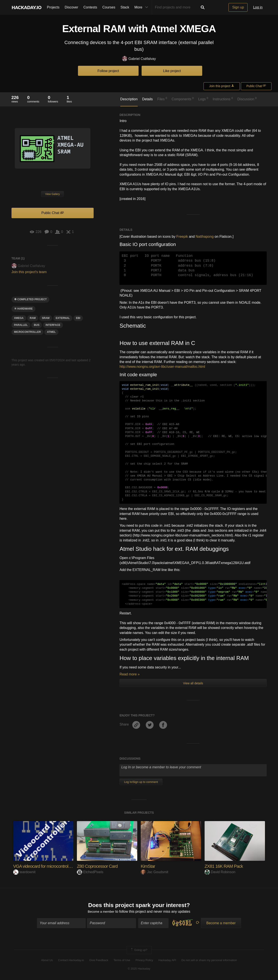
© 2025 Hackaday (139, 969)
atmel (51, 332)
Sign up (238, 7)
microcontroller (27, 332)
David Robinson (220, 872)
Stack (125, 7)
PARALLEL (21, 325)
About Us (47, 961)
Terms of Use (122, 961)
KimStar (148, 866)
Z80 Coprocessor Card (99, 866)
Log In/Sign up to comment (141, 782)
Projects (53, 7)
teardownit (24, 872)
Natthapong (205, 237)
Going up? (139, 951)
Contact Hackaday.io (71, 961)
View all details (193, 683)
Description (129, 99)
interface (53, 325)
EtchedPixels (90, 872)
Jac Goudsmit (155, 872)
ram (33, 318)
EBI (78, 318)
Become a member (101, 912)
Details (147, 99)
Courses (109, 7)
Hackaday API (167, 961)
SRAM (46, 318)
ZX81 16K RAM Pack (225, 866)
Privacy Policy (144, 961)
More (142, 7)
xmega (19, 318)
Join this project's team (29, 272)
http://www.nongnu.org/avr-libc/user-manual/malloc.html (162, 367)
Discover (71, 7)
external (63, 318)
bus (37, 325)
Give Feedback (99, 961)
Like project (172, 71)
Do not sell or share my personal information (209, 961)
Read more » (130, 674)
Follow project (108, 71)
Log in (258, 7)
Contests (90, 7)
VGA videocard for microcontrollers (46, 866)
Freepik (182, 237)
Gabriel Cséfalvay (139, 59)
